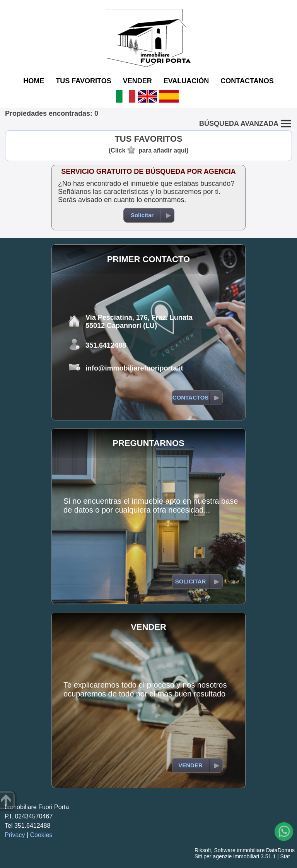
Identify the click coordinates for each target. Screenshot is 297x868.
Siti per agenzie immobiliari (227, 856)
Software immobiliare (239, 850)
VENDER (137, 81)
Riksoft (203, 850)
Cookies (41, 835)
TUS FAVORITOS (83, 81)
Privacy (15, 835)
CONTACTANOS (247, 81)
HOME (34, 81)
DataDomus (280, 850)
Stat (285, 856)
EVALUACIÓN (186, 81)
